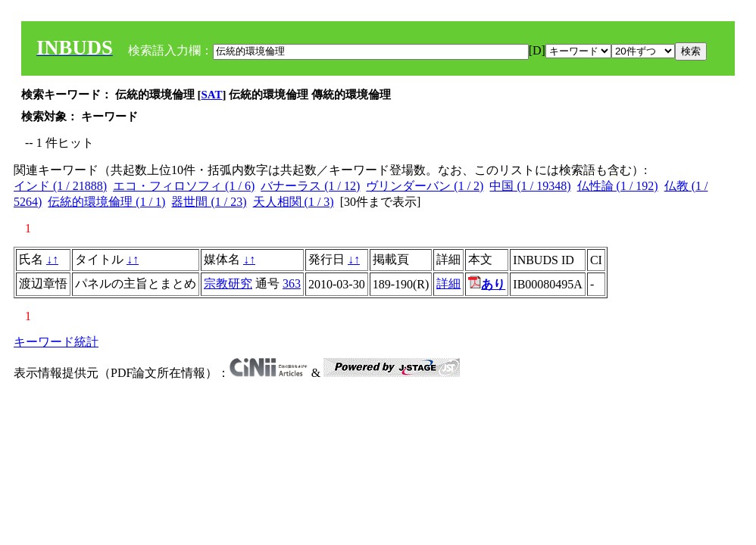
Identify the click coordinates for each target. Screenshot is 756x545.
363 (292, 283)
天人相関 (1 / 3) (294, 202)
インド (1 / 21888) (60, 186)
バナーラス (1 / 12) (310, 186)
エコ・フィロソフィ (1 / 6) (184, 186)
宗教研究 (228, 283)
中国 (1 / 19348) (530, 186)
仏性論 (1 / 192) (618, 186)
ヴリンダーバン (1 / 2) (425, 186)
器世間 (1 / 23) (209, 202)
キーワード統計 (56, 342)
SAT (212, 95)
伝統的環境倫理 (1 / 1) (106, 202)
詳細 (448, 283)
